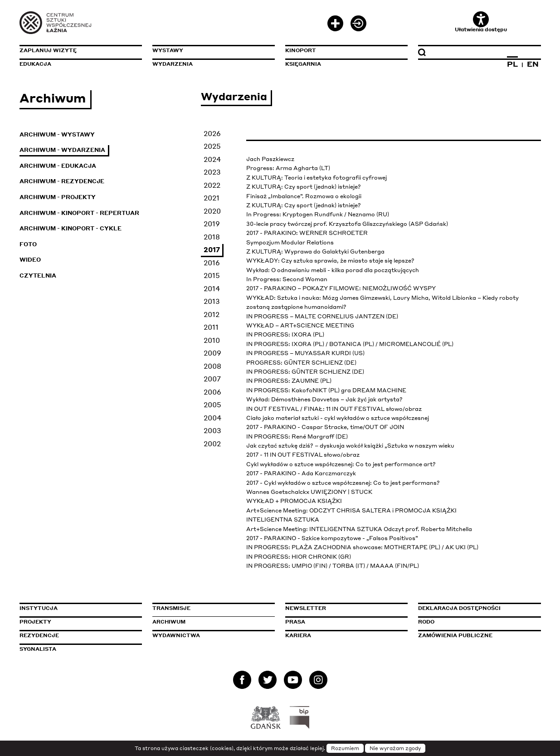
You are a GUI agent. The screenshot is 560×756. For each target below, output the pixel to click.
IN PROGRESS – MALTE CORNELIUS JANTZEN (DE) (322, 316)
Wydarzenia (173, 64)
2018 (212, 237)
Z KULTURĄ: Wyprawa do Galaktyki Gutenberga (315, 251)
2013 (212, 301)
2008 (212, 366)
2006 (212, 392)
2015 (212, 275)
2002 (212, 444)
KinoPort (301, 50)
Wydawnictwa (176, 635)
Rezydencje (39, 635)
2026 (212, 133)
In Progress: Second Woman (287, 279)
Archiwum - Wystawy (57, 134)
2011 (211, 327)
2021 (212, 198)
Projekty (35, 622)
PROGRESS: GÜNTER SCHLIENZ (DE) (301, 363)
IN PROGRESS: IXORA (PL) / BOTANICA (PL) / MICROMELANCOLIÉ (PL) (350, 344)
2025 (212, 146)
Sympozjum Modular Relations (290, 242)
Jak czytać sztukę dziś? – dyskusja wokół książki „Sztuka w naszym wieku (350, 446)
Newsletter (306, 608)
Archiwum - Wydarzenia (62, 150)
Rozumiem (345, 748)
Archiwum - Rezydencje (62, 181)
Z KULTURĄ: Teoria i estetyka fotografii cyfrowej (317, 178)
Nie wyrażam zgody (395, 748)
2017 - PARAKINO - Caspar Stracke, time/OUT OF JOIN (325, 427)
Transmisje (210, 608)
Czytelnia (38, 276)
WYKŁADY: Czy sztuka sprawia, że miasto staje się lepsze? (330, 261)
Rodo (426, 622)
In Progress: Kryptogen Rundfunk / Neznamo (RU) (318, 214)
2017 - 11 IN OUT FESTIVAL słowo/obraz (303, 455)
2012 (212, 314)
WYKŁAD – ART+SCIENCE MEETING (300, 325)
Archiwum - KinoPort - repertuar (79, 213)
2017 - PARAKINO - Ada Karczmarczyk (301, 473)
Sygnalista (38, 649)
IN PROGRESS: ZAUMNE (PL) (289, 381)
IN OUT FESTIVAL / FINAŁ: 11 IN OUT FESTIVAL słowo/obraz (334, 409)
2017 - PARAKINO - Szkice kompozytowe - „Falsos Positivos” (332, 538)
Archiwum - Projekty (58, 197)
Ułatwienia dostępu (481, 22)
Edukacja (35, 64)
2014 (212, 288)
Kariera (298, 635)
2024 (212, 159)
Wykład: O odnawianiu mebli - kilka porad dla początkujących (333, 270)
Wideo (30, 260)
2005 (212, 405)
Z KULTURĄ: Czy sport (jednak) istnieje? (304, 187)
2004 (212, 418)
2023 (212, 172)
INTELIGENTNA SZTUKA (283, 519)
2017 (212, 249)
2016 (212, 263)
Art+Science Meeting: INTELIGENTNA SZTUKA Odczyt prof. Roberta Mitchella (359, 529)
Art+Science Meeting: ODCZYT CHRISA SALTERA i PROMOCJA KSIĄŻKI (351, 510)
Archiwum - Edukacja (58, 166)
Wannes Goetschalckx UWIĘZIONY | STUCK (309, 492)
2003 (212, 430)
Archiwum (169, 622)
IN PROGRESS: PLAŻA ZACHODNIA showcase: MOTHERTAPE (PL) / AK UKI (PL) (362, 547)
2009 (212, 353)
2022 (212, 185)
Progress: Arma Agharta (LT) (288, 168)
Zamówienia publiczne (476, 635)
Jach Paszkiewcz (270, 159)
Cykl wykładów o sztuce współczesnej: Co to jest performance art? (341, 464)
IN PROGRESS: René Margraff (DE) (297, 437)
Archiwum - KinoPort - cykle (71, 228)
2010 (212, 340)
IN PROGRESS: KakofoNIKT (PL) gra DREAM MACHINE (326, 390)
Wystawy (168, 50)
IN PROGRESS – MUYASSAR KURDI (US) (305, 353)
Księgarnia (303, 64)
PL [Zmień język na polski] (512, 64)
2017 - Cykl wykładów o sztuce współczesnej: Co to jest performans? (343, 483)
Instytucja (39, 608)
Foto (28, 244)
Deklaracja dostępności (459, 608)
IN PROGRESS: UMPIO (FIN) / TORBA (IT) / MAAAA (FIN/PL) (333, 566)
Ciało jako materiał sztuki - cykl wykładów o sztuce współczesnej (338, 418)
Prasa (295, 622)
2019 (212, 224)
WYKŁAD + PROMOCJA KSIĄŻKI (294, 501)
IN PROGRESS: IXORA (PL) (285, 334)
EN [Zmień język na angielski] (533, 64)
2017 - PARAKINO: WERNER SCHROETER (307, 233)
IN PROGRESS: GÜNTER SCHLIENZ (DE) (305, 372)
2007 (212, 379)
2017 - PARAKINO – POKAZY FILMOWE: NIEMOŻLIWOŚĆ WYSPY (341, 288)
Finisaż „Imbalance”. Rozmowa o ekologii (304, 196)
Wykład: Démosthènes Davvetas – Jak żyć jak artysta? (324, 399)
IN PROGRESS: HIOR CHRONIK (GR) (299, 557)
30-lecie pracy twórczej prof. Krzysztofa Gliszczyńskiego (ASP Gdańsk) (347, 224)
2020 (212, 211)
